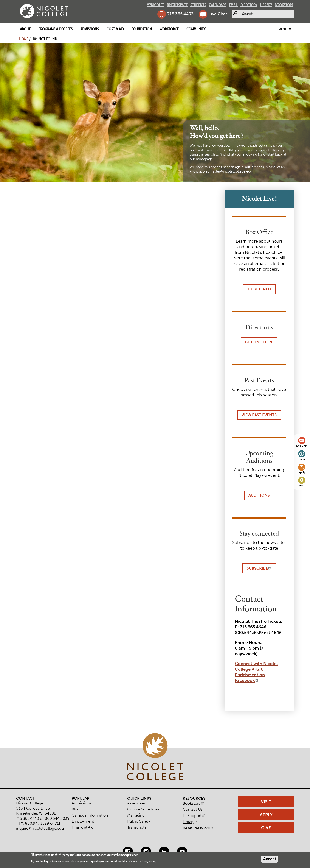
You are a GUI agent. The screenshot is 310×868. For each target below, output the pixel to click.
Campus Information (90, 815)
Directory (249, 5)
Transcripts (137, 827)
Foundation (142, 29)
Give (266, 828)
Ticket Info (259, 289)
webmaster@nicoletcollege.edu (227, 171)
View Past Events (259, 415)
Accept (270, 859)
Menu (283, 29)
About (25, 29)
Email (233, 5)
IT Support (194, 816)
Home (24, 39)
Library (266, 5)
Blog (76, 809)
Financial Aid (83, 827)
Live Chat (218, 14)
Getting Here (259, 342)
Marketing (136, 815)
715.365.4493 (180, 14)
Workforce (169, 29)
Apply (302, 472)
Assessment (138, 803)
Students (198, 5)
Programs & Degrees (55, 29)
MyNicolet (155, 5)
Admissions (90, 29)
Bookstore (284, 5)
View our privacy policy (143, 862)
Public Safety (139, 821)
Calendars (218, 5)
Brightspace (177, 5)
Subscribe (259, 568)
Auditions (259, 495)
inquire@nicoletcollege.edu (40, 828)
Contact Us (193, 809)
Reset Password (198, 828)
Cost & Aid (115, 29)
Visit (302, 485)
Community (196, 29)
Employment (83, 821)
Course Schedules (143, 809)
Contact (302, 459)
